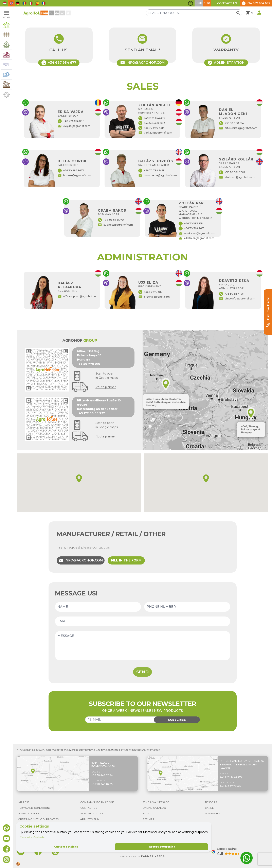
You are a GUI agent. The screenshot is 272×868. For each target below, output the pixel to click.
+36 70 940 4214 (151, 128)
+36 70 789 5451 (151, 171)
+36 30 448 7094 (102, 775)
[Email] (143, 621)
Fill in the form (126, 560)
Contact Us (227, 3)
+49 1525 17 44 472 (231, 777)
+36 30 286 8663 (71, 171)
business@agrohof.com (115, 225)
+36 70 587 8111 (191, 224)
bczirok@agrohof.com (74, 175)
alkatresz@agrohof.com (237, 177)
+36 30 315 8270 (111, 220)
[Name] (98, 607)
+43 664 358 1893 (152, 123)
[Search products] (194, 13)
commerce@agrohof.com (158, 175)
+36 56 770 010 (150, 292)
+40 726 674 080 (71, 121)
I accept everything (161, 847)
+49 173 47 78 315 (230, 786)
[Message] (143, 646)
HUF (199, 3)
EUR (207, 3)
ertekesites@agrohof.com (238, 128)
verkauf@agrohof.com (155, 133)
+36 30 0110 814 (231, 123)
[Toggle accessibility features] (191, 3)
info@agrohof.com (81, 560)
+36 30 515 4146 (231, 294)
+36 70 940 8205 (102, 784)
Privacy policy (26, 837)
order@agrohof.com (154, 297)
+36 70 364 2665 (232, 172)
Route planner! (106, 387)
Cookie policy (40, 837)
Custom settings (66, 847)
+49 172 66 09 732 (91, 413)
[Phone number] (187, 607)
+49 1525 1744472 (152, 118)
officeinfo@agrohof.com (237, 299)
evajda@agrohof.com (74, 126)
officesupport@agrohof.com (78, 296)
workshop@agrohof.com (197, 233)
